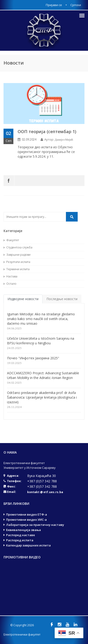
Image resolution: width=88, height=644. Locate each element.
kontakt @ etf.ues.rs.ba (45, 492)
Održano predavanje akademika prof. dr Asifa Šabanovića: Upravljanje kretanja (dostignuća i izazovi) (42, 397)
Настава (10, 276)
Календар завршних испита (28, 545)
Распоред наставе (21, 535)
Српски (76, 5)
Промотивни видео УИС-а (26, 520)
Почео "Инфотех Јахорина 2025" (33, 358)
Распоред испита (20, 540)
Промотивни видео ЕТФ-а (27, 514)
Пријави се (54, 5)
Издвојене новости (23, 299)
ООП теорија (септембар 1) (47, 131)
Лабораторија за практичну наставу (35, 525)
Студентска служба (18, 247)
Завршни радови (17, 255)
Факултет (11, 240)
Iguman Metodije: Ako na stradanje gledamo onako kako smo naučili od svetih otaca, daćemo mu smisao (41, 319)
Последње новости (62, 299)
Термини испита (17, 269)
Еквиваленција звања (23, 530)
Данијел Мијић (64, 140)
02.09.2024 (29, 140)
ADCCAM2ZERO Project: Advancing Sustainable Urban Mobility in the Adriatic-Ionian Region (43, 375)
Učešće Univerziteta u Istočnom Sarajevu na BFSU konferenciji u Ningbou (41, 341)
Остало (10, 284)
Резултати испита (17, 262)
